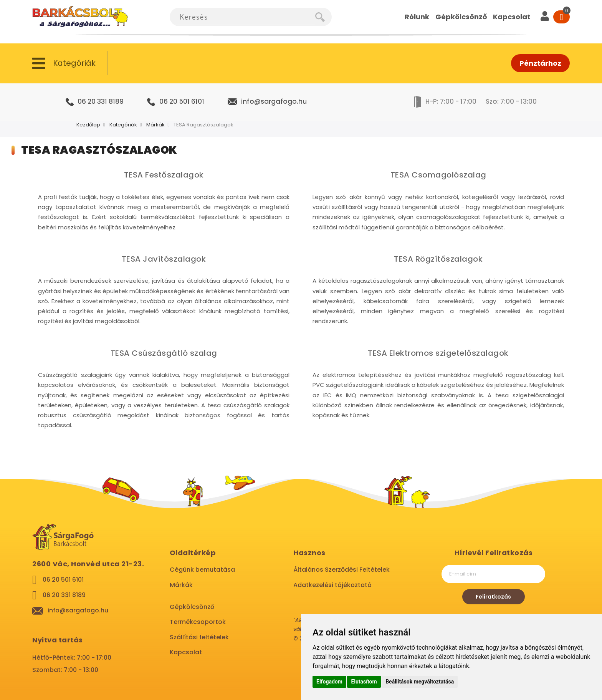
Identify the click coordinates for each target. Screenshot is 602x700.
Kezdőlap (88, 125)
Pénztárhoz (540, 63)
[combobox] (242, 17)
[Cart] (561, 17)
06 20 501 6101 (182, 101)
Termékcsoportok (198, 622)
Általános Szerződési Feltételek (342, 570)
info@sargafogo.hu (274, 101)
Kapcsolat (186, 652)
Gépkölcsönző (192, 607)
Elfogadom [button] (329, 682)
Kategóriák (123, 125)
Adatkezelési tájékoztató (332, 585)
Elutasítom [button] (364, 682)
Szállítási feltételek (199, 637)
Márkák (155, 125)
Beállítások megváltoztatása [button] (420, 682)
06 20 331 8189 (101, 101)
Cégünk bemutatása (202, 570)
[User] (545, 17)
